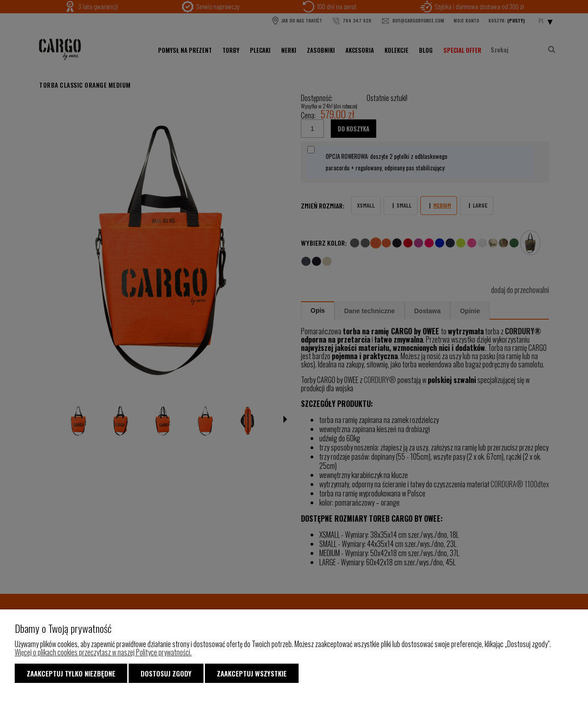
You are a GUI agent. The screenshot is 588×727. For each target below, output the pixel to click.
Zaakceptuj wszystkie (252, 673)
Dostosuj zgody (166, 673)
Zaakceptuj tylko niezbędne (71, 673)
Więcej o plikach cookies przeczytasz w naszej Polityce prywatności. (103, 652)
